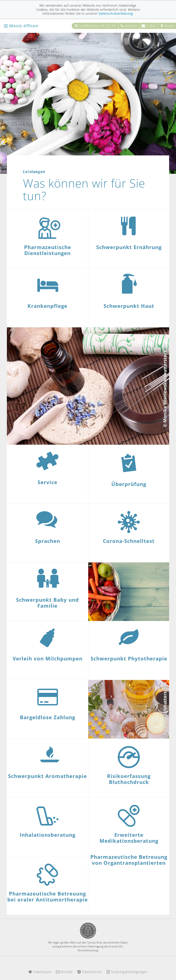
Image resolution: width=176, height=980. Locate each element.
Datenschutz (89, 972)
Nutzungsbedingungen (127, 972)
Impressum (40, 972)
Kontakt (64, 972)
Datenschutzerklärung (116, 13)
